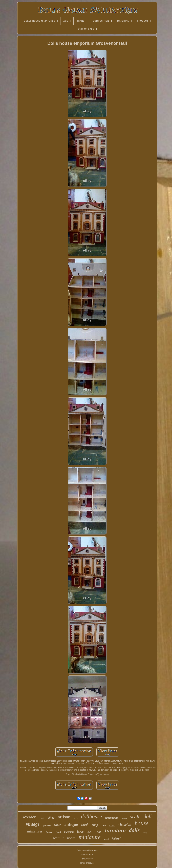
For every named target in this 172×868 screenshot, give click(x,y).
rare (104, 825)
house (142, 823)
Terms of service (87, 863)
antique (71, 824)
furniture (115, 831)
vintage (33, 824)
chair (42, 818)
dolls (134, 830)
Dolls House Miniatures (87, 850)
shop (95, 825)
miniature (90, 837)
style (89, 832)
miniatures (35, 831)
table (58, 825)
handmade (112, 818)
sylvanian (47, 825)
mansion (69, 832)
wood (106, 839)
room (71, 838)
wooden (29, 817)
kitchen (124, 819)
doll (147, 816)
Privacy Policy (87, 859)
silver (51, 818)
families (112, 826)
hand (58, 832)
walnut (58, 838)
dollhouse (91, 816)
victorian (125, 825)
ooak (85, 825)
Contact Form (87, 855)
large (80, 832)
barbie (49, 832)
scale (135, 817)
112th (98, 832)
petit (76, 818)
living (145, 832)
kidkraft (117, 839)
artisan (64, 817)
